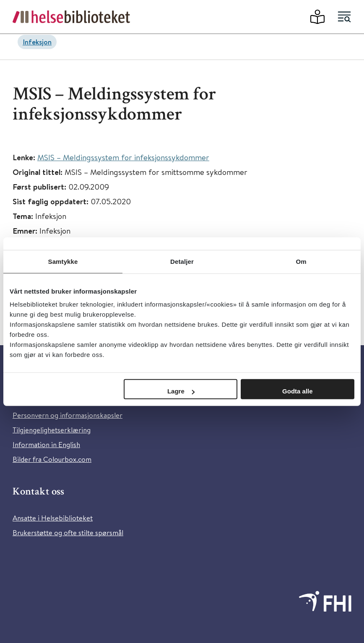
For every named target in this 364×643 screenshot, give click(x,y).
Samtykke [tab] (63, 261)
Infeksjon (37, 42)
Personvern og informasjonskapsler (68, 415)
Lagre (181, 391)
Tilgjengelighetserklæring (52, 430)
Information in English (46, 444)
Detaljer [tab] (182, 261)
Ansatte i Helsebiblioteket (53, 518)
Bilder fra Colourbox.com (52, 459)
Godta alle (298, 391)
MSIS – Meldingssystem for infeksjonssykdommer (123, 157)
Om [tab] (301, 261)
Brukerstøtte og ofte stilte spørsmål (68, 532)
